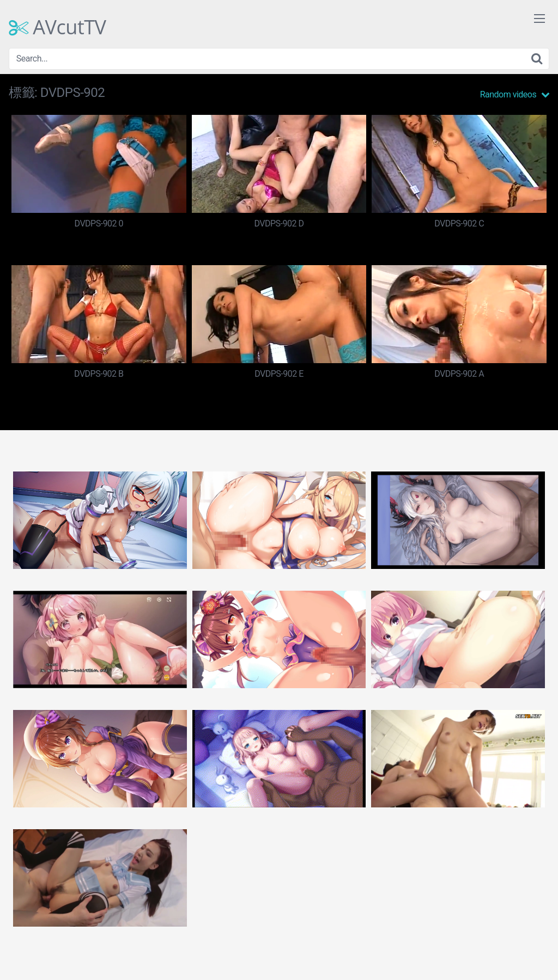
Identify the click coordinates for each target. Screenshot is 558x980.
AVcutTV (57, 27)
